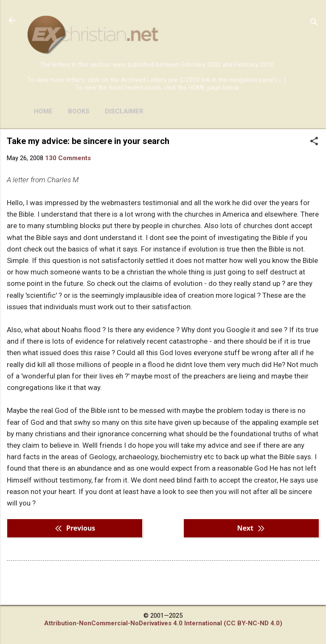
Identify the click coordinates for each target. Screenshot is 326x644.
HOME (43, 111)
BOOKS (79, 111)
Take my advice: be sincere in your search (88, 141)
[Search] (314, 23)
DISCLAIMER (124, 111)
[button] (314, 142)
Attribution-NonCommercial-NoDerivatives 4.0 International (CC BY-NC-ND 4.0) (163, 623)
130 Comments (68, 158)
